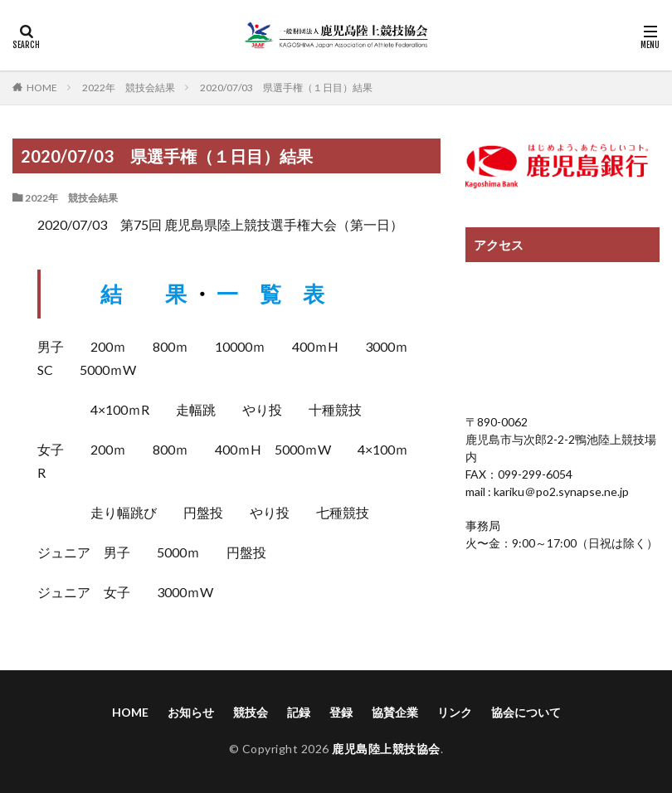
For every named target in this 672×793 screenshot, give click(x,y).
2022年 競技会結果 (129, 88)
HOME (42, 87)
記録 (299, 712)
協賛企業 (395, 712)
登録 (341, 712)
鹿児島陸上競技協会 (386, 749)
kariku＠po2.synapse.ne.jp (560, 491)
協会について (526, 712)
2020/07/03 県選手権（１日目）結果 (286, 88)
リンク (455, 712)
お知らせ (191, 712)
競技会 (251, 712)
